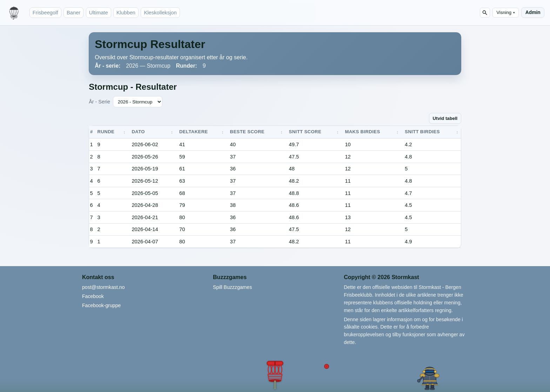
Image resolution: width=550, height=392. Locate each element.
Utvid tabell (445, 118)
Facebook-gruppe (101, 305)
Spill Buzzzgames (232, 287)
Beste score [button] (247, 132)
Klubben (126, 13)
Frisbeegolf (45, 13)
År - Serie (99, 102)
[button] (275, 375)
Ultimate (99, 13)
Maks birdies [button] (362, 132)
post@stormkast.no (103, 287)
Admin (533, 12)
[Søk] (485, 13)
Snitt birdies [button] (422, 132)
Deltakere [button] (194, 132)
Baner (73, 13)
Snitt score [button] (305, 132)
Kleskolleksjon (160, 13)
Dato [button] (138, 132)
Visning (506, 12)
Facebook (93, 296)
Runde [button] (106, 132)
